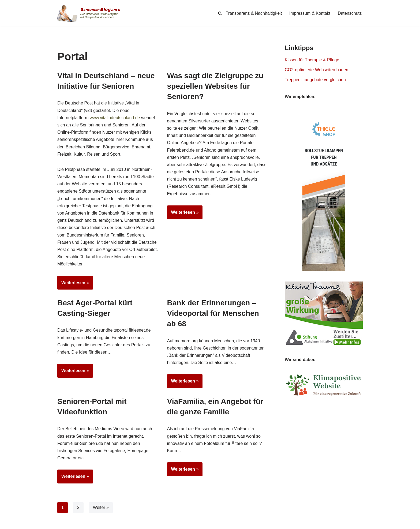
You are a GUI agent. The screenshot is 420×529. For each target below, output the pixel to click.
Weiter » (101, 507)
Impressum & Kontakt (310, 13)
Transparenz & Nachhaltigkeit (254, 13)
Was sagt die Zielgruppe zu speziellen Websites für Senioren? (215, 86)
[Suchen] (220, 13)
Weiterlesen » (73, 284)
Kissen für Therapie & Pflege (312, 60)
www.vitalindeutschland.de (115, 118)
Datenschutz (350, 13)
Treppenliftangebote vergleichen (315, 80)
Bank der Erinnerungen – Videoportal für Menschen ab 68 (213, 313)
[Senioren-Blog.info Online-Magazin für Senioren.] (91, 13)
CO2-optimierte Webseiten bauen (316, 70)
